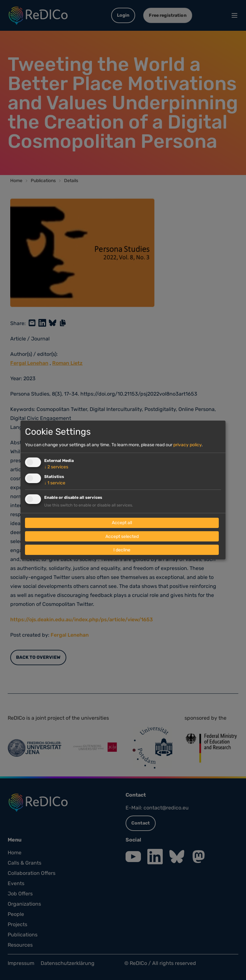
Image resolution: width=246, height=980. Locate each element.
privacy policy (187, 445)
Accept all (122, 523)
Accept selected (122, 536)
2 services (56, 467)
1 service (55, 483)
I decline (122, 550)
